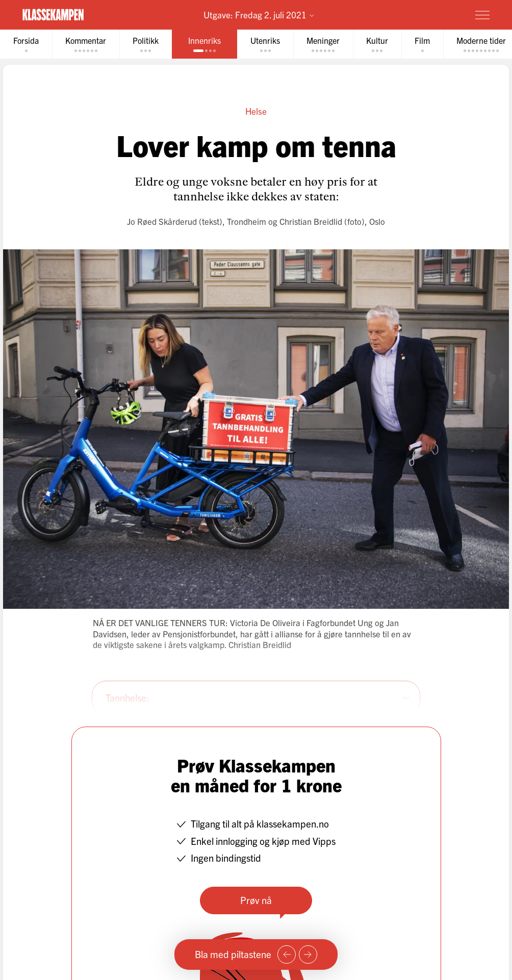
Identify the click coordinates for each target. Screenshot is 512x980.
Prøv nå (256, 900)
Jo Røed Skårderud (162, 221)
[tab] (26, 44)
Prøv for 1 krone (423, 14)
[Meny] (482, 15)
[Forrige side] (287, 955)
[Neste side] (308, 955)
